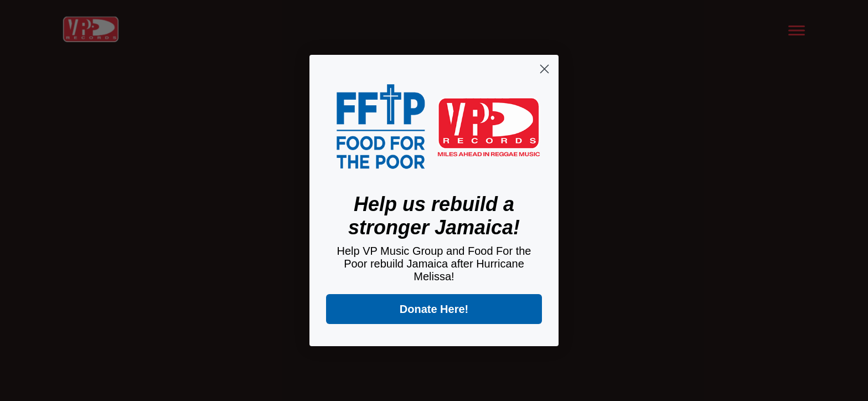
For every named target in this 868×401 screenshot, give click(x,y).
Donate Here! (434, 309)
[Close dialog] (544, 69)
